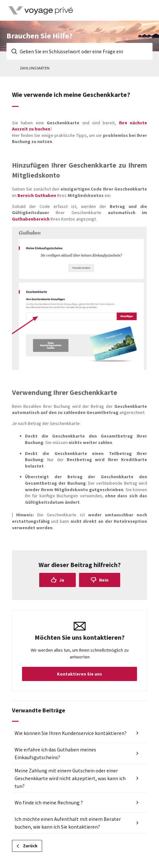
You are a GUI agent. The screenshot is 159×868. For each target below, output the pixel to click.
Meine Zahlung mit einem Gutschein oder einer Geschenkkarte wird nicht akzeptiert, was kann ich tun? (70, 778)
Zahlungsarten (35, 68)
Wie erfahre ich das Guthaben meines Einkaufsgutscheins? (55, 753)
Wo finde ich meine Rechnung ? (49, 802)
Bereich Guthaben (37, 195)
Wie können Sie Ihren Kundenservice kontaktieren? (71, 733)
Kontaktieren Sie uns (79, 674)
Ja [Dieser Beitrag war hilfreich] (62, 580)
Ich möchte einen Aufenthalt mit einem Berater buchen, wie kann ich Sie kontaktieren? (68, 823)
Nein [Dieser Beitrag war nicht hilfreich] (104, 580)
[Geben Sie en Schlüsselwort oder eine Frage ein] (79, 51)
